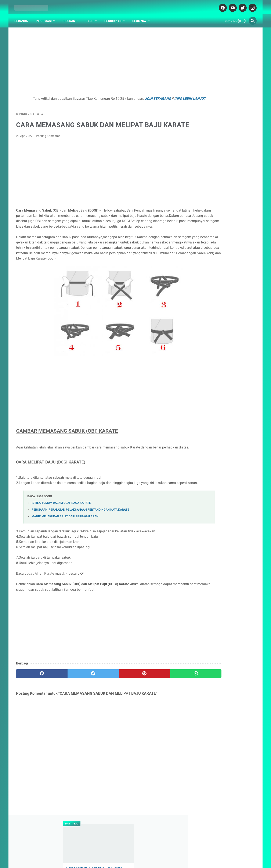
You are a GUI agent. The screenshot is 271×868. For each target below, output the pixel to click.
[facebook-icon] (221, 5)
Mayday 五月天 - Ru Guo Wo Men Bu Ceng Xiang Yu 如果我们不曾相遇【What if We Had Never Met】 (222, 190)
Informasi (45, 17)
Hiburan (71, 17)
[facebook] (36, 708)
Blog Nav (141, 17)
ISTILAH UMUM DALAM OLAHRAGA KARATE (61, 538)
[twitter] (76, 708)
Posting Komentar (48, 149)
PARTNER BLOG (165, 853)
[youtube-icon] (230, 5)
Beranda (23, 17)
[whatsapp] (156, 708)
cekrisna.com (156, 861)
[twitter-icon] (240, 5)
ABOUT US (122, 853)
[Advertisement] (96, 60)
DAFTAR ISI (103, 853)
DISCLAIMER (141, 853)
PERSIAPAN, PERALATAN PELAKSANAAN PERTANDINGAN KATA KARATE (80, 545)
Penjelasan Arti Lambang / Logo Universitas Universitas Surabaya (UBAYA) (220, 222)
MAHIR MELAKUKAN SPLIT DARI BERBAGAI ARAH (65, 551)
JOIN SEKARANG (142, 96)
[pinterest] (116, 708)
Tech (91, 17)
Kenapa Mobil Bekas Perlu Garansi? (222, 290)
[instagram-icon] (250, 5)
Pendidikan (115, 17)
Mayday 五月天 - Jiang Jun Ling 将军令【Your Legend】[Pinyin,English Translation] (223, 106)
